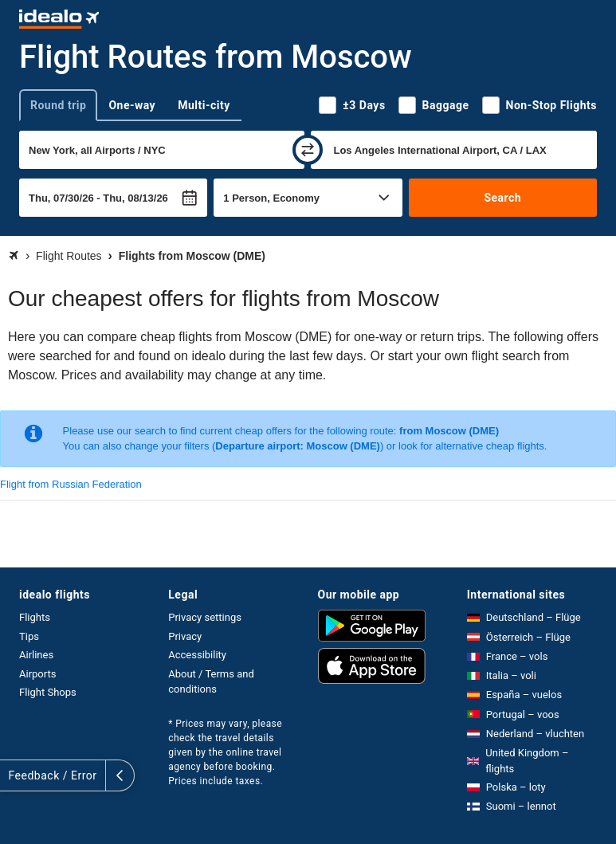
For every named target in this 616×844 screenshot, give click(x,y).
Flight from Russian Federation (71, 484)
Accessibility (197, 655)
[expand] (14, 775)
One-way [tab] (132, 105)
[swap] (308, 150)
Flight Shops (48, 692)
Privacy (185, 636)
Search (502, 198)
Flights (35, 617)
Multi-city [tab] (204, 105)
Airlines (36, 655)
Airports (37, 674)
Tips (29, 636)
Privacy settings (205, 617)
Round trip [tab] (58, 105)
